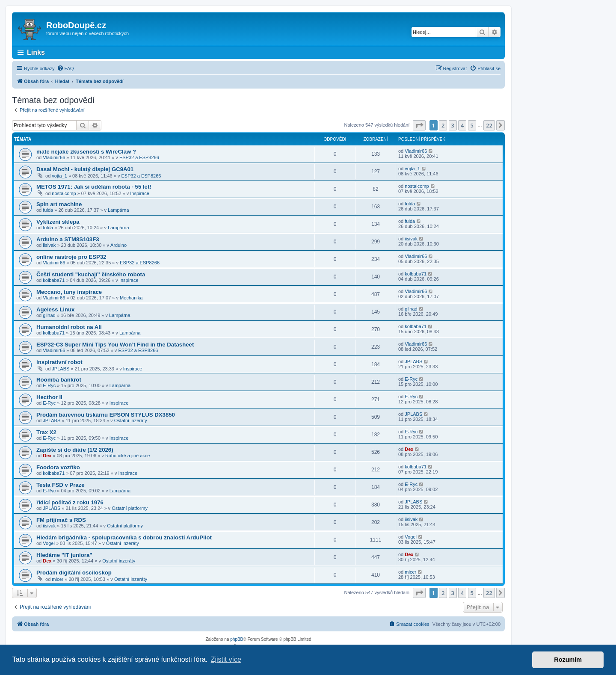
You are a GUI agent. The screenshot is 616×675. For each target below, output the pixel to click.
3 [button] (453, 125)
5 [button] (472, 125)
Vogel (49, 543)
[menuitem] (65, 68)
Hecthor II (49, 397)
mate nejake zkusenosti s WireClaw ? (86, 152)
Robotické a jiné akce (128, 456)
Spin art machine (59, 204)
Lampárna (118, 210)
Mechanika (131, 298)
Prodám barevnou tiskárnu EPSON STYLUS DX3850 (106, 415)
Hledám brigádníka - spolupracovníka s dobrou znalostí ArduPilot (124, 537)
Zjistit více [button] (226, 659)
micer (58, 579)
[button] (419, 125)
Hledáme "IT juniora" (64, 555)
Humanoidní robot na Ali (69, 327)
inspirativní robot (59, 362)
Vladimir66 (54, 157)
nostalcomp (64, 193)
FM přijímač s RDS (61, 520)
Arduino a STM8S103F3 (68, 239)
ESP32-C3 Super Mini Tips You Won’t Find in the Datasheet (115, 345)
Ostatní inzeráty (131, 420)
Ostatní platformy (130, 508)
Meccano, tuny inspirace (69, 292)
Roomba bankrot (59, 380)
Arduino (118, 245)
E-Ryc (49, 385)
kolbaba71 (54, 280)
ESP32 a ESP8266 (139, 157)
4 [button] (462, 125)
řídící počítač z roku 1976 (70, 502)
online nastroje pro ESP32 (71, 257)
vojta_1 (59, 176)
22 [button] (489, 125)
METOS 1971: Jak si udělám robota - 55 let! (94, 187)
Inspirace (140, 193)
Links (36, 52)
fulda (48, 210)
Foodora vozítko (58, 467)
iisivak (49, 245)
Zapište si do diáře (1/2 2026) (75, 450)
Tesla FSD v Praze (61, 485)
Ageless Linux (55, 309)
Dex (47, 456)
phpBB (237, 639)
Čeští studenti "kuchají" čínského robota (91, 274)
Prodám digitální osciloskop (74, 573)
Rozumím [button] (568, 660)
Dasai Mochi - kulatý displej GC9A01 (85, 169)
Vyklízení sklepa (58, 222)
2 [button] (443, 125)
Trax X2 (46, 432)
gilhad (49, 315)
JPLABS (61, 369)
